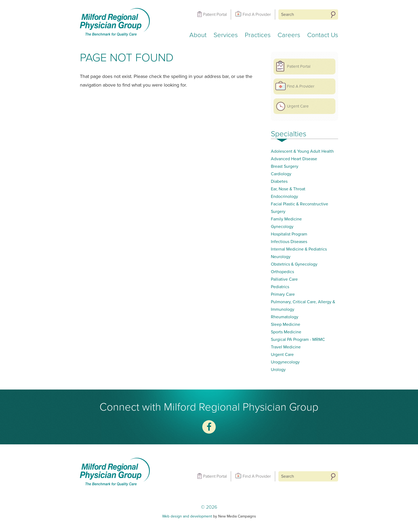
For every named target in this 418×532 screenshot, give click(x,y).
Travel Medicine (286, 347)
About (198, 35)
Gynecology (282, 227)
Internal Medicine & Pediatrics (299, 249)
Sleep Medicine (286, 324)
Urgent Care (298, 106)
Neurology (281, 257)
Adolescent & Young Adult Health (302, 151)
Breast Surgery (285, 166)
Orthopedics (282, 272)
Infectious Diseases (289, 242)
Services (226, 35)
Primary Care (283, 294)
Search (333, 15)
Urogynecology (285, 362)
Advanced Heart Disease (294, 159)
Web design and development (187, 516)
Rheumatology (285, 317)
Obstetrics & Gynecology (294, 264)
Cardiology (281, 174)
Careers (289, 35)
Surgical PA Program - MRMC (298, 340)
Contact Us (323, 35)
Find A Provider (257, 15)
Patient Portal (215, 15)
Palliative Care (284, 279)
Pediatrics (280, 287)
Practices (258, 35)
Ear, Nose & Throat (288, 189)
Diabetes (279, 181)
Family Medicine (286, 219)
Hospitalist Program (289, 234)
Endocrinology (284, 197)
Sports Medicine (286, 332)
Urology (278, 370)
